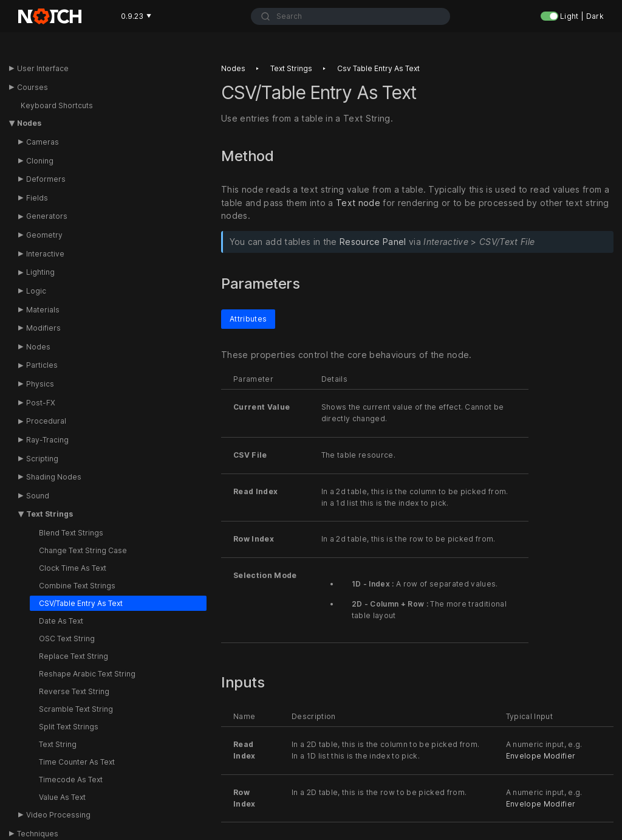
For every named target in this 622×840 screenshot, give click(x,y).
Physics (40, 384)
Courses (32, 87)
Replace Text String (73, 656)
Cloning (40, 161)
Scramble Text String (76, 709)
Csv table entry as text (378, 68)
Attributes (248, 319)
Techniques (38, 834)
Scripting (42, 459)
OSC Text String (67, 639)
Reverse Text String (74, 691)
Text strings (291, 68)
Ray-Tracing (47, 440)
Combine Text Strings (77, 586)
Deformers (46, 179)
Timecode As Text (71, 780)
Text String (58, 744)
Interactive (45, 254)
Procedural (46, 421)
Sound (38, 496)
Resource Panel (373, 242)
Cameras (43, 142)
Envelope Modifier (541, 756)
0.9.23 (136, 16)
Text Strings (50, 514)
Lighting (40, 272)
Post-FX (41, 403)
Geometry (44, 235)
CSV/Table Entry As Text (81, 603)
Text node (358, 203)
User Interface (43, 68)
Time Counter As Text (77, 762)
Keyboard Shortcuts (57, 105)
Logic (36, 291)
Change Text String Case (83, 550)
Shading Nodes (54, 477)
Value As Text (62, 797)
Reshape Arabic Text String (87, 674)
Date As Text (61, 621)
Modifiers (43, 328)
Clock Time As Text (73, 568)
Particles (42, 365)
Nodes (29, 123)
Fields (37, 198)
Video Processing (58, 815)
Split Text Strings (69, 727)
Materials (43, 310)
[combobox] (350, 16)
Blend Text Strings (71, 533)
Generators (47, 216)
